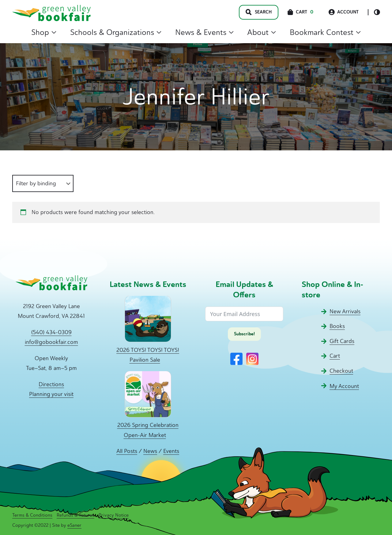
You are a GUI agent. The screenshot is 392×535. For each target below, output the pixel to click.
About (262, 32)
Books (337, 326)
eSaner (74, 525)
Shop (44, 32)
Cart (335, 356)
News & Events (204, 32)
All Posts (127, 451)
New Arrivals (345, 311)
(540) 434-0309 (51, 332)
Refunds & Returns (75, 515)
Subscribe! (244, 334)
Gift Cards (342, 341)
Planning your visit (51, 394)
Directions (51, 384)
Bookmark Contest (325, 32)
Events (171, 451)
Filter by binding (36, 183)
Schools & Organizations (116, 32)
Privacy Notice (114, 515)
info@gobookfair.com (51, 342)
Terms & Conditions (32, 515)
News (150, 451)
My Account (344, 386)
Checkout (341, 371)
